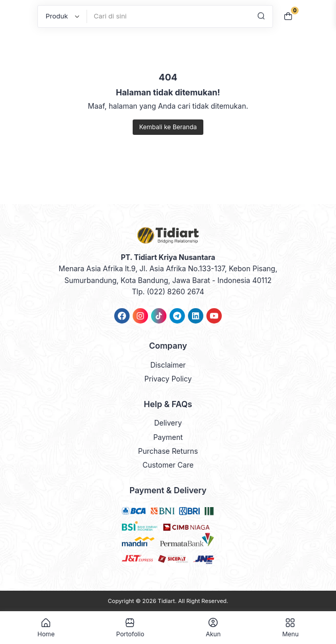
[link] (122, 316)
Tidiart (166, 601)
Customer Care (168, 465)
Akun (213, 628)
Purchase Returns (168, 451)
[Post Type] (62, 16)
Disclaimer (168, 365)
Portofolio (130, 628)
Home (46, 628)
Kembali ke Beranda (168, 127)
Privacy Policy (168, 379)
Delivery (168, 423)
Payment (168, 437)
